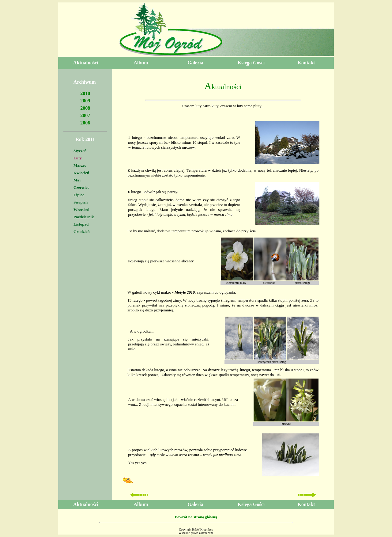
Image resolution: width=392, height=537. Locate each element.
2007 (85, 115)
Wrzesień (81, 209)
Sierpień (81, 202)
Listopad (81, 224)
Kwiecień (81, 173)
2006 (85, 123)
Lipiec (79, 195)
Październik (84, 217)
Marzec (80, 165)
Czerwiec (81, 187)
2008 (85, 108)
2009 (85, 101)
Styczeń (80, 151)
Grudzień (82, 232)
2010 (85, 93)
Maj (77, 180)
